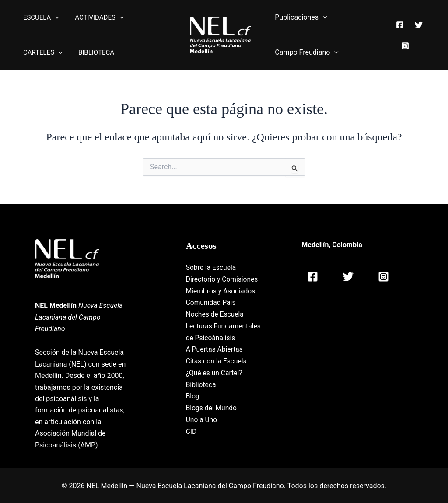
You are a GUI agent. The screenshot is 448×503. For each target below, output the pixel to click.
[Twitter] (418, 29)
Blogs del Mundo (212, 417)
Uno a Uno (202, 429)
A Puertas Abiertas (215, 360)
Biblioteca (201, 394)
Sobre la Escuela (212, 267)
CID (191, 441)
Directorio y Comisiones (223, 279)
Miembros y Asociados (222, 291)
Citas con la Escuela (217, 372)
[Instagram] (404, 41)
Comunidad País (212, 302)
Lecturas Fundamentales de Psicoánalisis (215, 337)
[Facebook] (399, 29)
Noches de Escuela (216, 314)
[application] (54, 17)
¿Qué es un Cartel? (215, 383)
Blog (193, 406)
